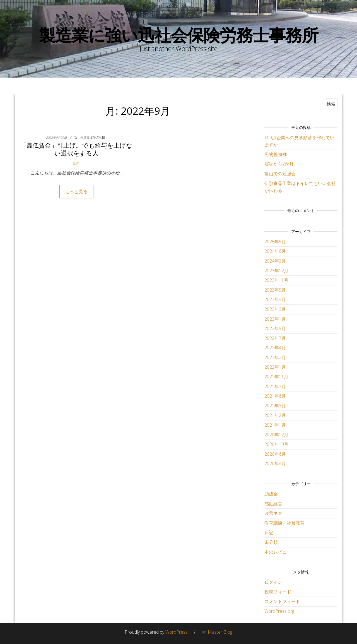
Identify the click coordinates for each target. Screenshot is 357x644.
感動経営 (273, 504)
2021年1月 (275, 425)
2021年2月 (275, 415)
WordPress (177, 632)
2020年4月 (275, 463)
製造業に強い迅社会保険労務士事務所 (178, 35)
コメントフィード (282, 601)
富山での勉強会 (280, 174)
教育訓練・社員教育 (284, 523)
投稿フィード (278, 592)
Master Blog (220, 632)
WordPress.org (279, 611)
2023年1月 (275, 319)
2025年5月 (275, 242)
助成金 (271, 494)
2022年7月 (275, 338)
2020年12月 (276, 435)
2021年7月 (275, 386)
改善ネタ (273, 513)
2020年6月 (275, 454)
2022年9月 (275, 328)
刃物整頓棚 (276, 154)
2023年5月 (275, 290)
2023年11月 (276, 280)
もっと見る (76, 191)
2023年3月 (275, 309)
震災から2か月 (279, 164)
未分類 (271, 542)
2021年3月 (275, 406)
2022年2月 (275, 357)
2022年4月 (275, 348)
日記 (75, 163)
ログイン (273, 582)
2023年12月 (276, 271)
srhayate (98, 137)
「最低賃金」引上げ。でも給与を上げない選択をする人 (76, 149)
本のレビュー (278, 552)
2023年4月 (275, 299)
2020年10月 (276, 444)
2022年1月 (275, 367)
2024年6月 (275, 251)
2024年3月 (275, 261)
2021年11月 (276, 377)
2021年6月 (275, 396)
